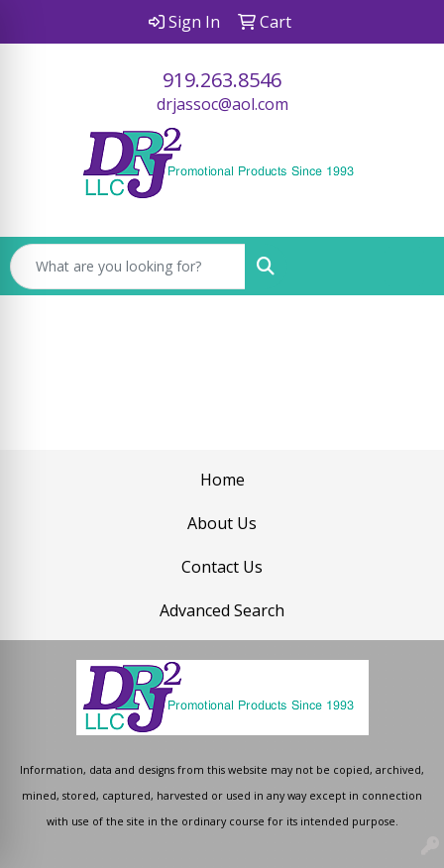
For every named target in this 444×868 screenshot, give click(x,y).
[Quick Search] (128, 267)
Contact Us (222, 567)
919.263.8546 (222, 80)
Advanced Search (222, 610)
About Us (222, 523)
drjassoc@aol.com (222, 104)
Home (222, 480)
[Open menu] (404, 267)
